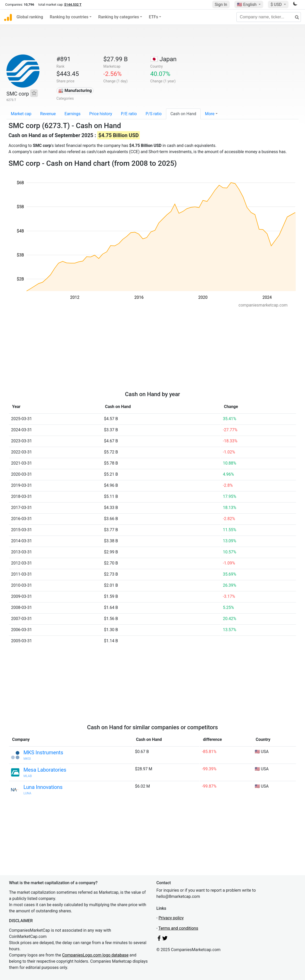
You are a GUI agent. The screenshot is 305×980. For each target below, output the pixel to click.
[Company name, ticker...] (269, 17)
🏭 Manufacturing (75, 91)
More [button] (210, 114)
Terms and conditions (178, 928)
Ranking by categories (119, 17)
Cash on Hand (183, 114)
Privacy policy (171, 918)
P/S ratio (154, 114)
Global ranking (30, 17)
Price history (101, 114)
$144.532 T (73, 5)
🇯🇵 (163, 59)
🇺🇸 (247, 5)
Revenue (48, 114)
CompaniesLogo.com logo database (95, 955)
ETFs (153, 17)
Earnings (72, 114)
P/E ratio (129, 114)
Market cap (21, 114)
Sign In (221, 5)
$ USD (277, 5)
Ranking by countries (69, 17)
